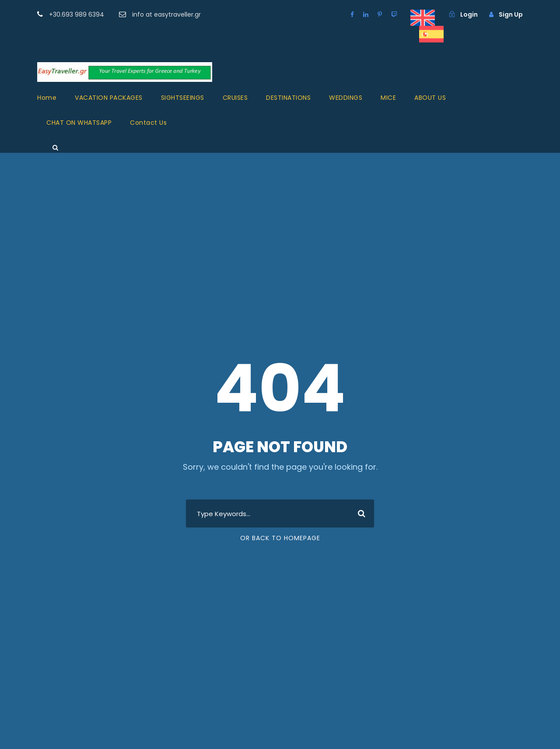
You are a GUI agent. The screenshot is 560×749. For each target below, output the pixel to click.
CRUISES (235, 98)
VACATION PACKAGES (109, 98)
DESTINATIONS (288, 98)
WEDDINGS (346, 98)
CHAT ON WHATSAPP (79, 123)
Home (47, 98)
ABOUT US (430, 98)
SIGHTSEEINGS (183, 98)
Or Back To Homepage (280, 538)
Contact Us (148, 123)
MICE (388, 98)
